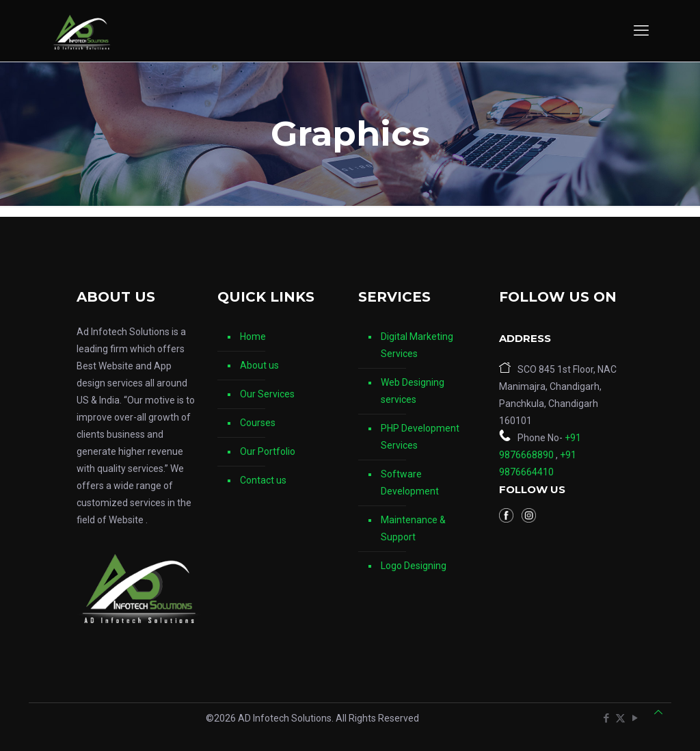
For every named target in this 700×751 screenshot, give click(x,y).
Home (253, 337)
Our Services (267, 394)
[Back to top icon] (658, 712)
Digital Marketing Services (417, 345)
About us (259, 365)
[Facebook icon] (606, 718)
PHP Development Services (420, 437)
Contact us (263, 480)
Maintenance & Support (413, 528)
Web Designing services (413, 391)
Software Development (410, 483)
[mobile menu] (641, 31)
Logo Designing (414, 566)
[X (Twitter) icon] (620, 718)
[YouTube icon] (635, 718)
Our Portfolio (268, 451)
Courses (258, 423)
